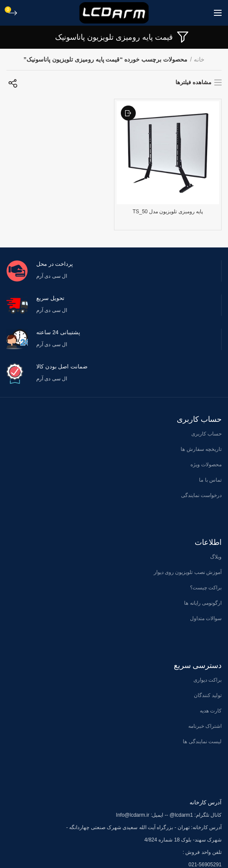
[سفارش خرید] (13, 83)
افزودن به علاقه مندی (128, 113)
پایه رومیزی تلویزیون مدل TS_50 (168, 212)
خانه (199, 59)
